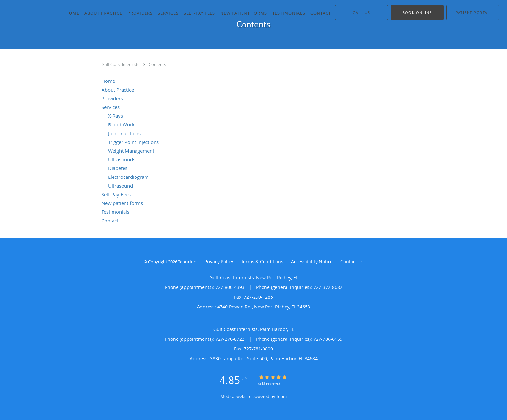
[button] (417, 13)
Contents (157, 64)
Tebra (281, 396)
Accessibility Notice (312, 261)
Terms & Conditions (262, 261)
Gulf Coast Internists (121, 64)
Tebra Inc (187, 262)
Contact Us (352, 261)
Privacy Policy (219, 261)
